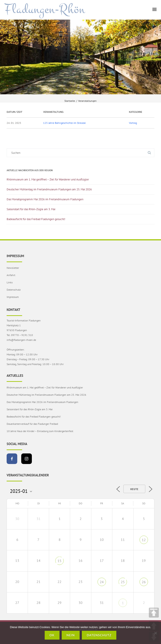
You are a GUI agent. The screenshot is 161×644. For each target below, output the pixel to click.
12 (144, 540)
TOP (154, 613)
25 (123, 582)
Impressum (13, 297)
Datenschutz (14, 290)
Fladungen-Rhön (45, 9)
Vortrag (133, 123)
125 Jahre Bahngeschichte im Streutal (64, 123)
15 (59, 561)
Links (10, 282)
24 (102, 582)
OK (52, 635)
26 (144, 582)
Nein (71, 635)
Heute (134, 489)
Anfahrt (11, 275)
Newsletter (13, 268)
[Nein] (155, 633)
